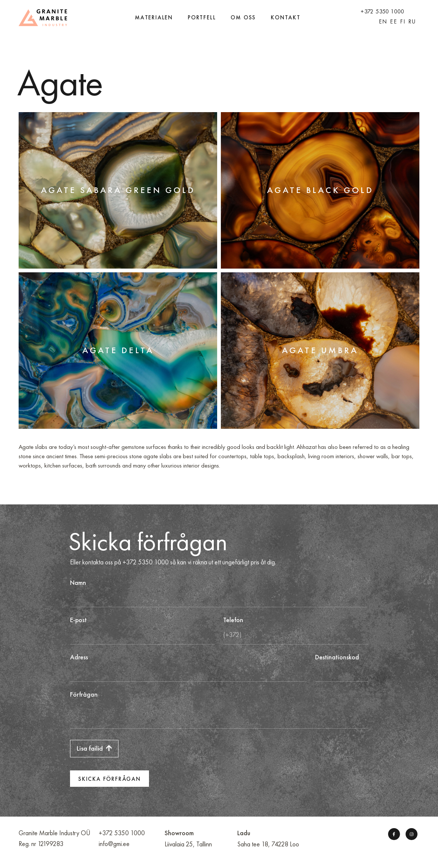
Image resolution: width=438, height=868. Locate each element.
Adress (79, 657)
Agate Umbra (320, 350)
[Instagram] (411, 834)
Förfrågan (84, 695)
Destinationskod (337, 657)
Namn (78, 583)
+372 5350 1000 (383, 11)
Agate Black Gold (320, 190)
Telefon (233, 620)
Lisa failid (94, 748)
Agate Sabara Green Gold (118, 190)
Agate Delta (118, 350)
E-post (78, 620)
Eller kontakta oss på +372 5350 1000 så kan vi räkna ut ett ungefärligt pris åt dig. (173, 562)
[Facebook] (393, 834)
